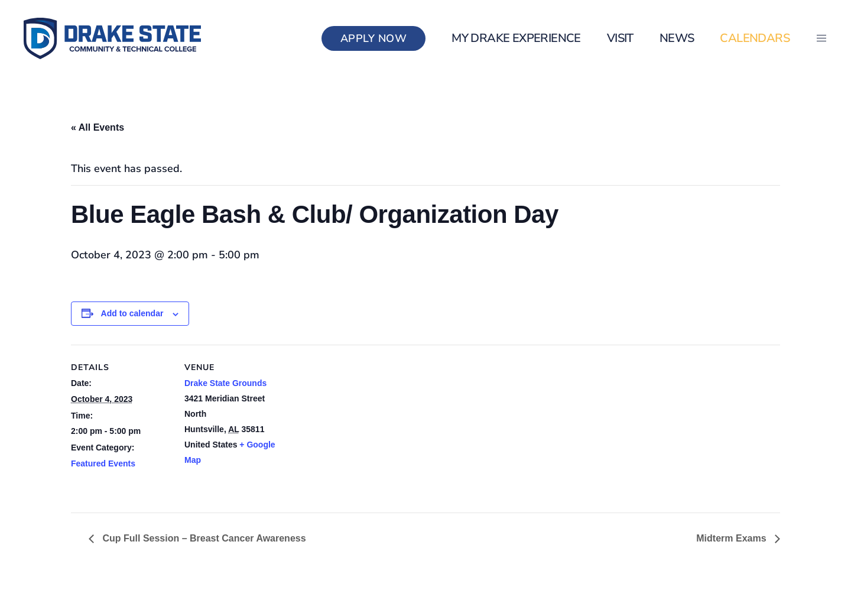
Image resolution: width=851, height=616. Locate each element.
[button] (821, 38)
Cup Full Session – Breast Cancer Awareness (203, 538)
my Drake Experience (516, 38)
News (677, 38)
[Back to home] (112, 38)
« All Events (98, 127)
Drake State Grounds (225, 383)
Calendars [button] (755, 38)
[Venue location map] (360, 427)
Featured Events (103, 463)
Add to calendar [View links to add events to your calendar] (132, 313)
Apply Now (374, 38)
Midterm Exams (733, 538)
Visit (620, 38)
